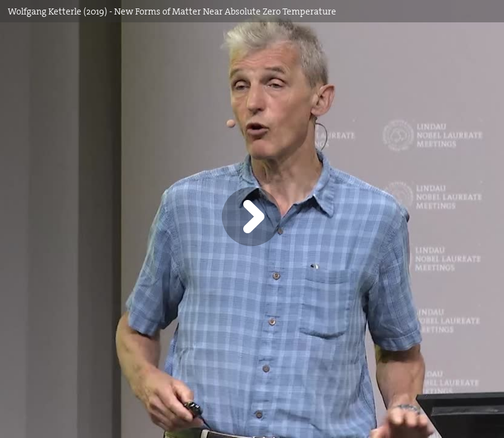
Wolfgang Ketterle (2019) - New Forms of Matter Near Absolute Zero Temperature (172, 11)
